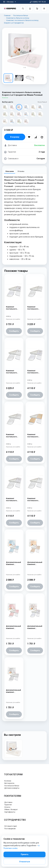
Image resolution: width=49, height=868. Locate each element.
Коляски (8, 781)
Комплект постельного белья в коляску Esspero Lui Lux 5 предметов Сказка (34, 308)
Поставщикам (10, 829)
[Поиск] (23, 9)
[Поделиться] (42, 137)
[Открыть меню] (44, 9)
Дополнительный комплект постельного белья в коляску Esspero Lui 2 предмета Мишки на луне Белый (14, 691)
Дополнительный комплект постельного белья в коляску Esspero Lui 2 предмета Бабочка (35, 627)
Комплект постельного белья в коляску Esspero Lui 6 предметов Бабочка (13, 308)
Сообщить (14, 331)
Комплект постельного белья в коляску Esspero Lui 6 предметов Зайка (35, 372)
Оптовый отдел (11, 826)
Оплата (7, 807)
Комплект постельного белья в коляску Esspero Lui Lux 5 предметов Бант (13, 372)
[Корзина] (37, 9)
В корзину (15, 137)
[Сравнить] (36, 137)
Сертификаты (10, 812)
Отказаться (25, 862)
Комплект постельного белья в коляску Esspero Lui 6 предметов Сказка (13, 436)
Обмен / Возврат (11, 809)
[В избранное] (29, 137)
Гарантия (8, 805)
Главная (7, 16)
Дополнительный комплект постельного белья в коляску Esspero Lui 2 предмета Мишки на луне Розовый (14, 627)
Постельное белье (21, 16)
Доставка (8, 802)
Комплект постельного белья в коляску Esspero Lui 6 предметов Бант (34, 500)
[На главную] (10, 8)
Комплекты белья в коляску (18, 18)
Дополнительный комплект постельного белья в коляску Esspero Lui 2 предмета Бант (35, 563)
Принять (25, 854)
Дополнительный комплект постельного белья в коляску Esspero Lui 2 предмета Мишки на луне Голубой (14, 563)
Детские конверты (12, 788)
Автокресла (9, 783)
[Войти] (30, 9)
